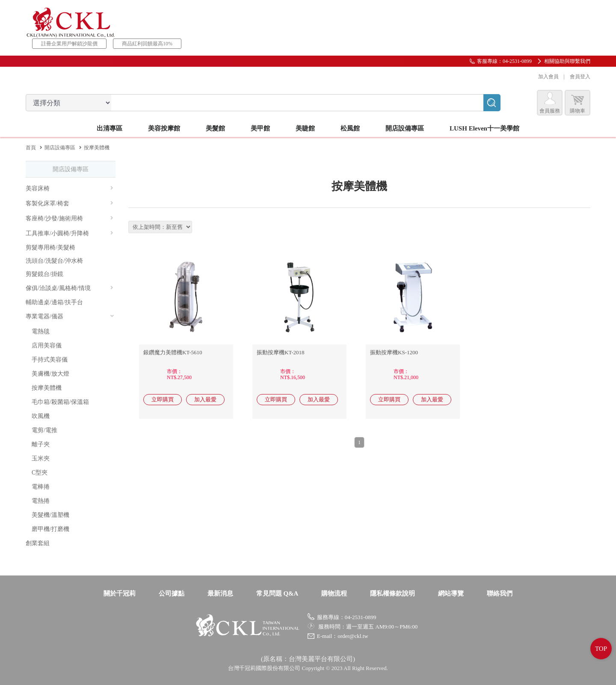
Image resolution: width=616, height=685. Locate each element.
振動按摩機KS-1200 (394, 352)
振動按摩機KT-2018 (280, 352)
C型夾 (40, 473)
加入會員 (548, 77)
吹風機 (41, 416)
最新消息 (220, 593)
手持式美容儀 (50, 360)
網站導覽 (451, 593)
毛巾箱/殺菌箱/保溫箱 (60, 402)
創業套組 (38, 543)
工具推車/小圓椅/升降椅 (70, 233)
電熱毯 (41, 331)
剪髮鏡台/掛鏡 (44, 274)
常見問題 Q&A (277, 593)
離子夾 (41, 444)
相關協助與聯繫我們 (567, 61)
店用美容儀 (47, 345)
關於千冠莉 (120, 593)
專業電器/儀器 (70, 316)
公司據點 (172, 593)
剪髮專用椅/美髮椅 (50, 248)
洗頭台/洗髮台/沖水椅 (54, 261)
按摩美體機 (47, 388)
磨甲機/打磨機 (50, 529)
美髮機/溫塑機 (50, 515)
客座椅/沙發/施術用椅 (70, 218)
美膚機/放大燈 (50, 374)
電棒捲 (41, 487)
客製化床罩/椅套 (70, 203)
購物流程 (334, 593)
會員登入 (580, 77)
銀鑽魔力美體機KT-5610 (173, 352)
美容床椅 (70, 188)
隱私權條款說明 (392, 593)
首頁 (31, 148)
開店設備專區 (60, 148)
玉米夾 (41, 458)
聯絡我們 (500, 593)
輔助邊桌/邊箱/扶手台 (54, 302)
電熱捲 (41, 501)
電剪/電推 (44, 430)
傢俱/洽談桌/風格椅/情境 (70, 288)
